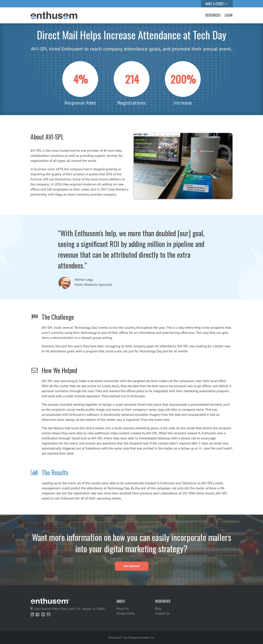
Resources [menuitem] (213, 15)
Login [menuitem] (229, 15)
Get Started (131, 566)
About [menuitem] (121, 601)
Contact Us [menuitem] (162, 613)
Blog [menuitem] (158, 609)
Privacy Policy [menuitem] (126, 613)
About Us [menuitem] (123, 609)
